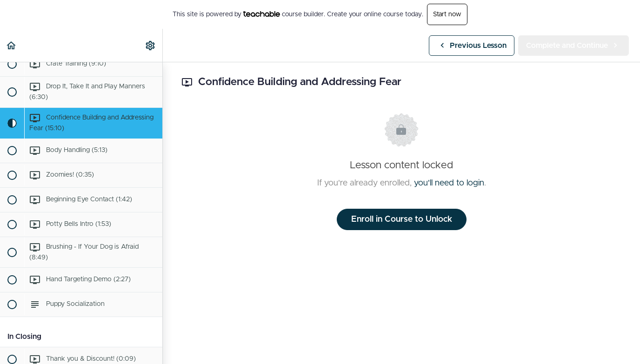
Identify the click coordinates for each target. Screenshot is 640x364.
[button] (12, 45)
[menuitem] (151, 45)
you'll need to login (449, 183)
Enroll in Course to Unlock (402, 219)
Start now (447, 14)
